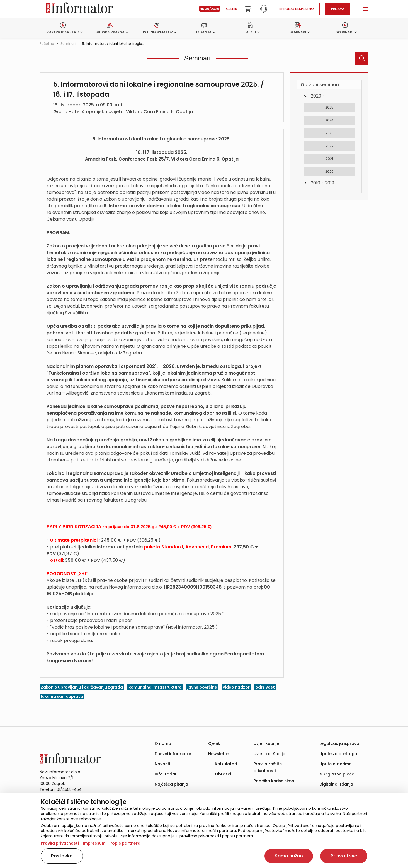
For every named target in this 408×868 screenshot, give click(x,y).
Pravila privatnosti (60, 843)
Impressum (94, 843)
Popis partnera (125, 843)
